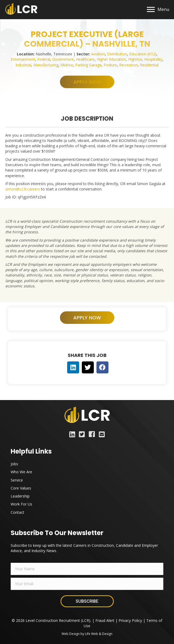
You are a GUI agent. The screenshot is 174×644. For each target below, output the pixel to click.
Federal (44, 59)
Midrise (67, 65)
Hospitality (153, 59)
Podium (110, 65)
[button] (87, 82)
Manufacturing (46, 65)
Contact (17, 512)
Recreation (128, 65)
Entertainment (23, 59)
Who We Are (21, 472)
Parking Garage (88, 65)
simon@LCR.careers (23, 189)
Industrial (23, 65)
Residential (149, 65)
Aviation (98, 54)
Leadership (20, 496)
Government (63, 59)
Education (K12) (143, 54)
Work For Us (21, 504)
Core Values (21, 488)
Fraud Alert (105, 620)
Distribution (117, 54)
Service (17, 480)
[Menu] (158, 10)
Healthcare (85, 59)
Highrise (135, 59)
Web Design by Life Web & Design (87, 634)
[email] (87, 584)
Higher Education (111, 59)
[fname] (87, 569)
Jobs (14, 464)
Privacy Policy (130, 620)
